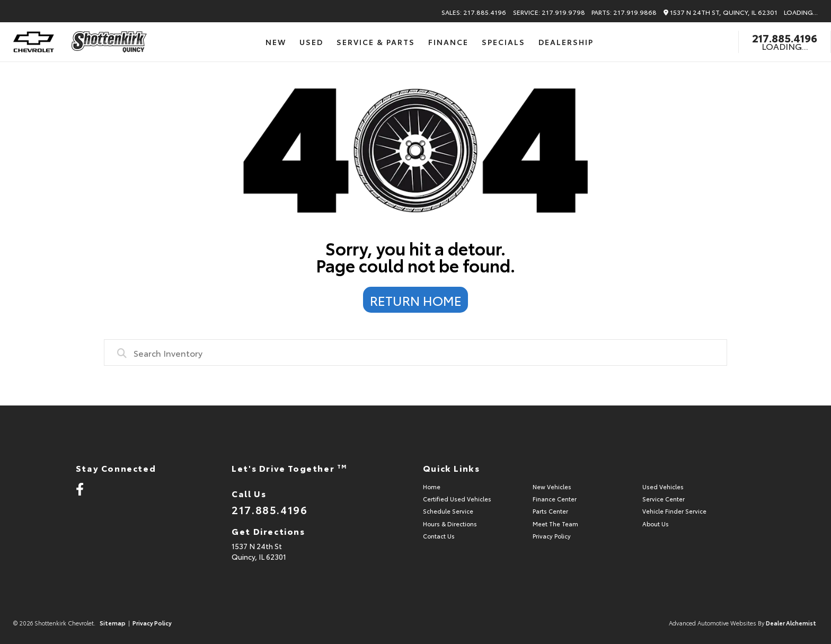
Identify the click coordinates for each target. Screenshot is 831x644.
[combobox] (415, 352)
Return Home (416, 300)
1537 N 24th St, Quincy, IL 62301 (721, 12)
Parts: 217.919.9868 (624, 12)
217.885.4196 (785, 38)
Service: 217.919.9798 (549, 12)
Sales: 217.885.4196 (474, 12)
